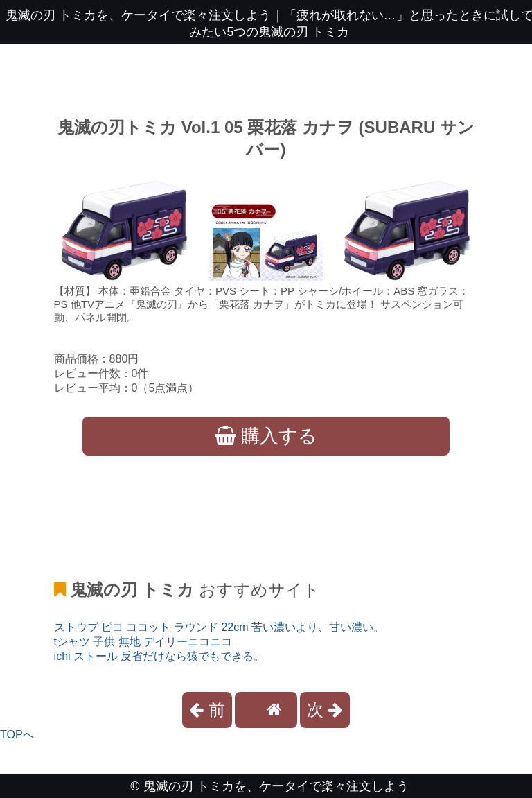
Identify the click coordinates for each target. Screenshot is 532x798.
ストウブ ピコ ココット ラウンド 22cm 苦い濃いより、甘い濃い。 (219, 627)
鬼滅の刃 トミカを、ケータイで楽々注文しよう (276, 786)
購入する (266, 436)
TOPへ (17, 735)
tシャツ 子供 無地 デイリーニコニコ (143, 642)
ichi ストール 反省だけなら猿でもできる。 (160, 656)
